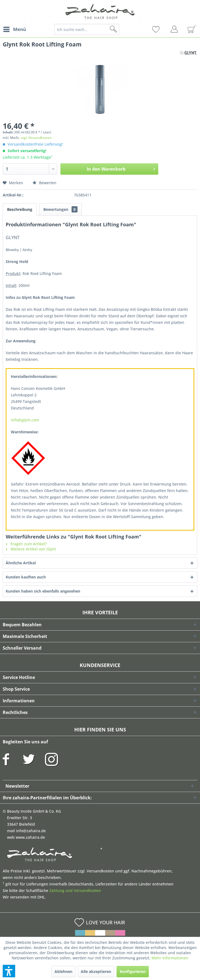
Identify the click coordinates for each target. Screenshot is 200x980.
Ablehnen (63, 971)
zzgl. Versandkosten (36, 138)
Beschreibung (20, 209)
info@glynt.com (25, 420)
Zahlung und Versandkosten (75, 890)
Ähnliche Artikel (21, 563)
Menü (15, 29)
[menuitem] (14, 29)
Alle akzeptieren (96, 971)
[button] (9, 971)
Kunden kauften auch (26, 577)
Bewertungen (60, 209)
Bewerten (44, 183)
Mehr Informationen (170, 958)
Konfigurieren (133, 971)
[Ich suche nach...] (87, 29)
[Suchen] (122, 29)
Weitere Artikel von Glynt (31, 549)
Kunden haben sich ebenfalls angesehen (43, 591)
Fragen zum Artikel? (26, 544)
